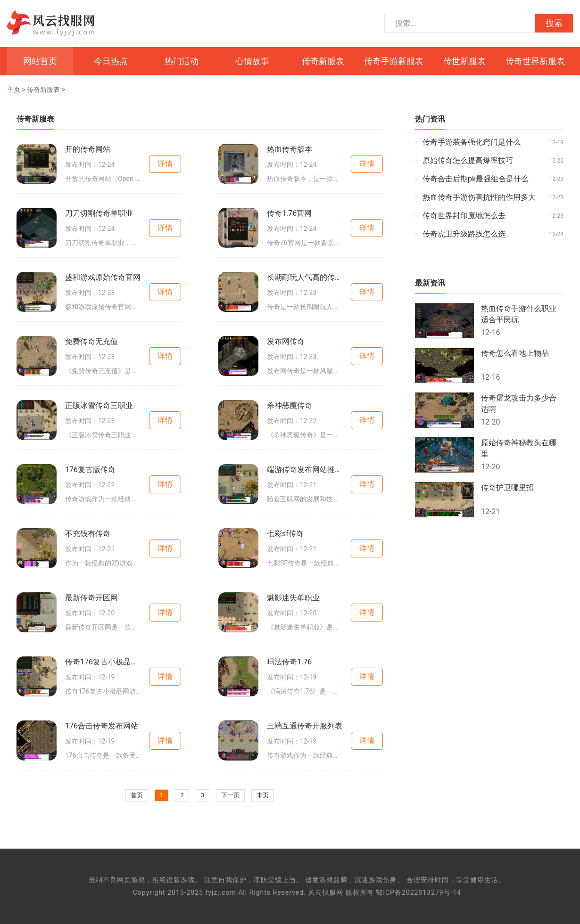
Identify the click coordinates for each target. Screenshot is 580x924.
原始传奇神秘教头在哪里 (519, 448)
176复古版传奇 (90, 470)
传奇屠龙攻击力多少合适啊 (519, 404)
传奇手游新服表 (394, 61)
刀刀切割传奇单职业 (99, 213)
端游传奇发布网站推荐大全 (305, 470)
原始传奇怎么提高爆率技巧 (468, 160)
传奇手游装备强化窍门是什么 (472, 142)
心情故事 (252, 61)
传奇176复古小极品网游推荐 (103, 662)
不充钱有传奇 (88, 534)
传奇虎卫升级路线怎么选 (464, 234)
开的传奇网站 (88, 149)
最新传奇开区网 (91, 598)
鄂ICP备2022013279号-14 (418, 892)
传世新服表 (464, 61)
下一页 (230, 795)
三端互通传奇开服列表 (305, 726)
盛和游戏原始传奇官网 (103, 277)
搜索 (554, 23)
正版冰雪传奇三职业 (99, 405)
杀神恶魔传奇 (290, 405)
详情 (165, 164)
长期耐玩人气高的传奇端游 (305, 277)
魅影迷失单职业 (293, 598)
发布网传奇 (286, 341)
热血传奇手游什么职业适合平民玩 (519, 314)
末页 (263, 795)
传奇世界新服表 (535, 61)
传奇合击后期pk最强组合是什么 (476, 179)
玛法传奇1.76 (289, 662)
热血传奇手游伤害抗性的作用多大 (479, 197)
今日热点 (111, 61)
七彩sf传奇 (285, 534)
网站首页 (40, 61)
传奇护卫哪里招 (507, 487)
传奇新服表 (323, 61)
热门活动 (182, 61)
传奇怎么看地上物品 (515, 353)
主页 (14, 90)
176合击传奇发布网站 (102, 726)
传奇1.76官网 (289, 213)
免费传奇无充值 (91, 341)
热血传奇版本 (290, 149)
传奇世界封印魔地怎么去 (464, 216)
